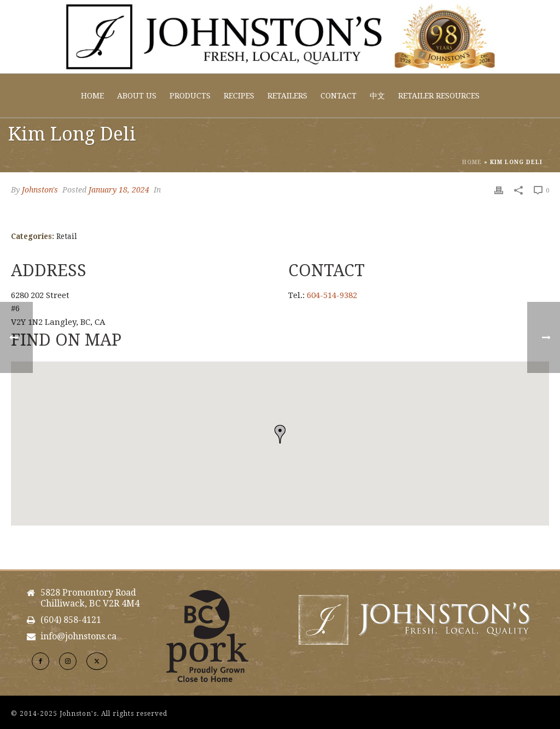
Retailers (287, 96)
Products (190, 96)
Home (92, 96)
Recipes (239, 96)
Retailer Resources (439, 96)
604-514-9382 (332, 295)
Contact (339, 96)
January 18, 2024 (119, 190)
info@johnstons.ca (78, 637)
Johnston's (40, 190)
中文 (377, 96)
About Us (137, 96)
